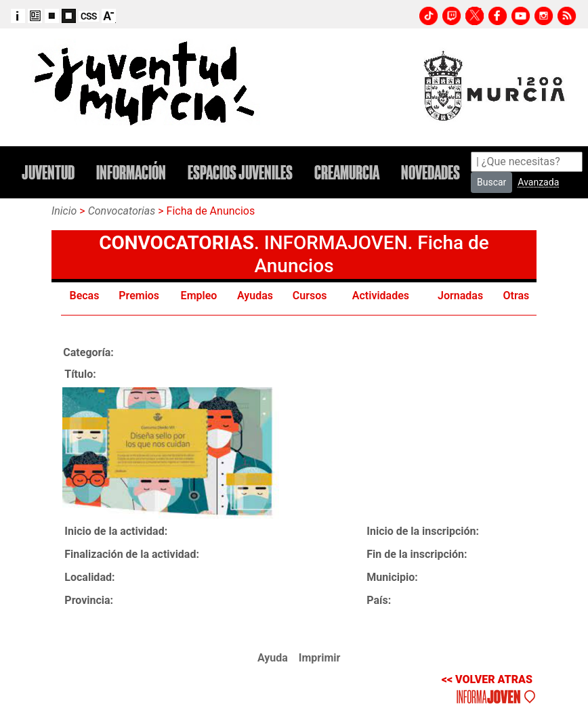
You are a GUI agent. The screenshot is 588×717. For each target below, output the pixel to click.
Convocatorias (122, 211)
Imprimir (320, 658)
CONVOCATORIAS (176, 243)
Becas (85, 296)
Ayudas (255, 296)
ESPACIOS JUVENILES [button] (240, 173)
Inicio (64, 211)
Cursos (310, 296)
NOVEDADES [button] (430, 173)
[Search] (527, 162)
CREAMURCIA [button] (347, 173)
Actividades (381, 296)
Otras (517, 296)
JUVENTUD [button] (48, 173)
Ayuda (273, 658)
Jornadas (460, 296)
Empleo (199, 296)
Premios (139, 296)
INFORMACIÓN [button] (131, 173)
